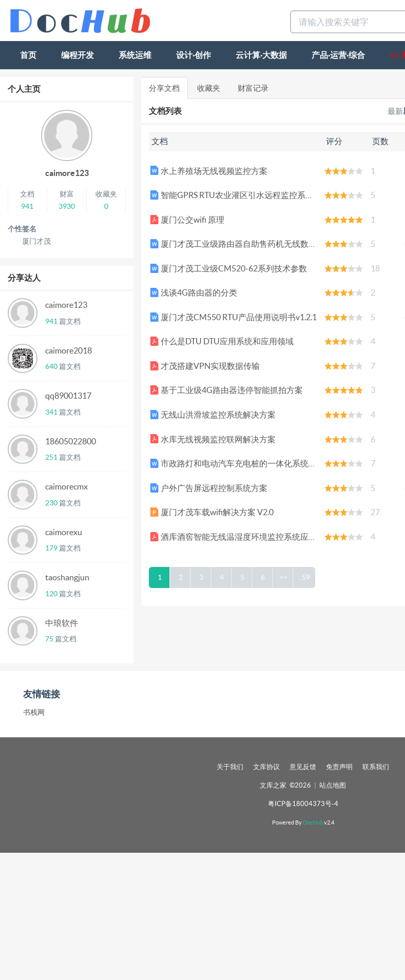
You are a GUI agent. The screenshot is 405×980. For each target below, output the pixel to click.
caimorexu (64, 532)
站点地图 (333, 785)
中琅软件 (62, 623)
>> (283, 577)
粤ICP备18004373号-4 (303, 804)
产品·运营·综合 (338, 55)
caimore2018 (69, 350)
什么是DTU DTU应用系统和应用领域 (222, 341)
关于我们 (230, 767)
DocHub (313, 822)
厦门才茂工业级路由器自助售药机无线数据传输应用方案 (258, 244)
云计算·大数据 (261, 55)
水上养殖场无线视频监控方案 (209, 171)
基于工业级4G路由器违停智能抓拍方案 (226, 390)
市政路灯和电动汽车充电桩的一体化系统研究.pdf (244, 463)
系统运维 (135, 55)
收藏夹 (209, 88)
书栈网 (34, 712)
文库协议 (266, 767)
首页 (28, 55)
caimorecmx (66, 486)
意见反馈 (303, 767)
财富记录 (253, 88)
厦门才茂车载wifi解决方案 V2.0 (212, 512)
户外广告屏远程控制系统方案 (209, 488)
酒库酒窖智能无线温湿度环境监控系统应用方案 (242, 537)
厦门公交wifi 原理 (187, 220)
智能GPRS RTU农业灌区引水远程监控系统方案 (240, 195)
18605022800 (71, 441)
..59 (304, 577)
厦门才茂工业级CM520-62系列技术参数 (228, 268)
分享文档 (164, 88)
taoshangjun (67, 577)
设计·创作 (194, 55)
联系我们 (376, 767)
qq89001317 (68, 396)
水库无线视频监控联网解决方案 (213, 439)
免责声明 (339, 767)
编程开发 (78, 55)
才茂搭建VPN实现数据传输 (205, 366)
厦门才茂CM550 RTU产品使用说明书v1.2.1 (233, 317)
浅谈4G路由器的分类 (194, 292)
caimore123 (67, 173)
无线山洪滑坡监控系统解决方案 (213, 415)
